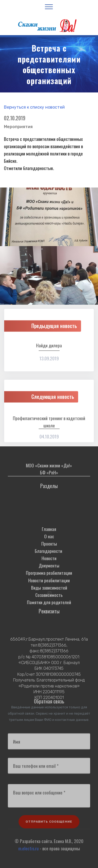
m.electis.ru (28, 851)
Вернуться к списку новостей (34, 107)
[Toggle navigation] (49, 7)
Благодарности (49, 571)
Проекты (49, 564)
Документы (49, 586)
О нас (49, 557)
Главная (49, 549)
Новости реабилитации (49, 601)
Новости (49, 578)
